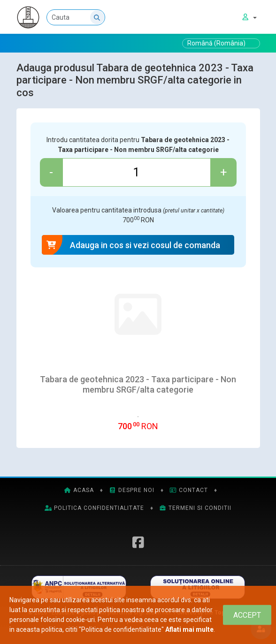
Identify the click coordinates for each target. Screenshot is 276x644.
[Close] (247, 615)
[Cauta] (102, 17)
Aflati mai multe (189, 629)
